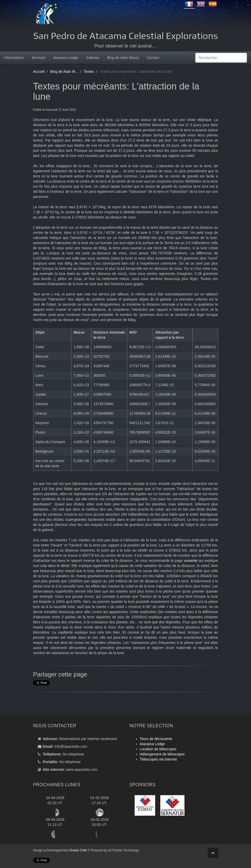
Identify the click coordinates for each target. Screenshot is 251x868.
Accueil (39, 72)
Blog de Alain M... (64, 72)
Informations (14, 58)
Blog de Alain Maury (123, 58)
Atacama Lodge (66, 58)
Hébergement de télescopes (162, 754)
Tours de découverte (156, 739)
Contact (153, 58)
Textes (89, 72)
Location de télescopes (158, 749)
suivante (191, 561)
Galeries (93, 58)
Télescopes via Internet (158, 759)
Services (39, 58)
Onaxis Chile (78, 850)
